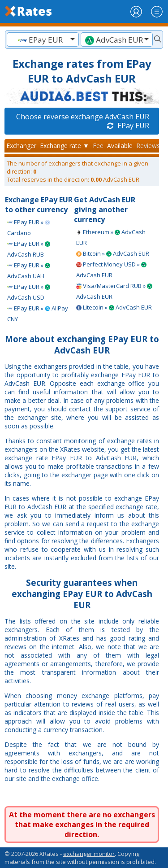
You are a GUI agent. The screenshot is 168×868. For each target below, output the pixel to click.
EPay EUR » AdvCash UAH (29, 270)
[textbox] (43, 40)
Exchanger (21, 146)
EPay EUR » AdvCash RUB (29, 249)
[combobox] (43, 39)
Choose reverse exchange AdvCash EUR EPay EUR (83, 121)
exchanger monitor (89, 854)
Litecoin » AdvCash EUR (114, 307)
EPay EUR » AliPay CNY (38, 314)
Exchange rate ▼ (65, 146)
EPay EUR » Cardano (29, 227)
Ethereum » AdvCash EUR (111, 237)
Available (120, 146)
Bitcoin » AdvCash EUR (113, 253)
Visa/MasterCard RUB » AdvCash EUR (114, 291)
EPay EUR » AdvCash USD (29, 292)
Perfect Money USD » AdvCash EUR (111, 270)
